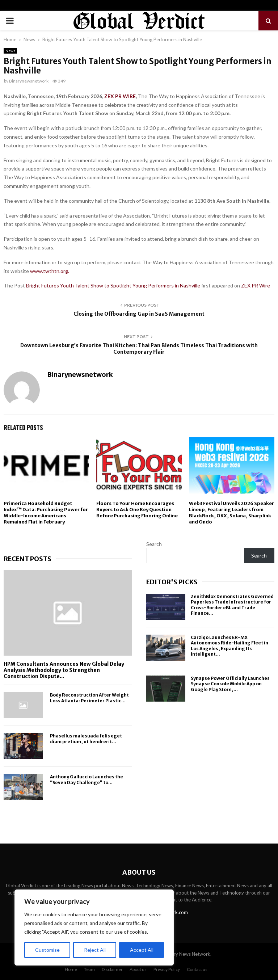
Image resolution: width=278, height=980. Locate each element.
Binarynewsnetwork (29, 81)
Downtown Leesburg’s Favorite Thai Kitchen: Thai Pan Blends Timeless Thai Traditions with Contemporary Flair (139, 349)
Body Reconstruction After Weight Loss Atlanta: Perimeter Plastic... (89, 698)
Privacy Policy (167, 969)
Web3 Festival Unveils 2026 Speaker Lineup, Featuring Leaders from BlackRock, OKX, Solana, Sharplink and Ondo (231, 513)
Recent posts (28, 559)
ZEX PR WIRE (120, 96)
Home (71, 969)
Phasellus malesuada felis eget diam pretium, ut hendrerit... (86, 739)
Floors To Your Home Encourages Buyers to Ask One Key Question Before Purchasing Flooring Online (137, 510)
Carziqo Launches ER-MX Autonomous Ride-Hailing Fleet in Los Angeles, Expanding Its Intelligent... (229, 646)
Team (89, 969)
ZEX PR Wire (256, 285)
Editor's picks (172, 582)
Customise (47, 950)
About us (138, 969)
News (10, 51)
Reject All (95, 950)
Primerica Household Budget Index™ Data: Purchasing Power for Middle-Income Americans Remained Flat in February (46, 513)
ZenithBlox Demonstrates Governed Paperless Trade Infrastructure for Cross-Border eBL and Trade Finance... (232, 605)
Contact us (197, 969)
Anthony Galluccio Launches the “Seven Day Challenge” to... (87, 779)
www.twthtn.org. (50, 271)
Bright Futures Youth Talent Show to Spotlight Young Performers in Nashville (114, 285)
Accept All (142, 950)
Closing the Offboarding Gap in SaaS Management (139, 314)
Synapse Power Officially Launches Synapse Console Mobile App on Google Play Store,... (230, 684)
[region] (94, 928)
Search (154, 544)
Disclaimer (112, 969)
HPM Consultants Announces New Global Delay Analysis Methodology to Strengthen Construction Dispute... (64, 670)
